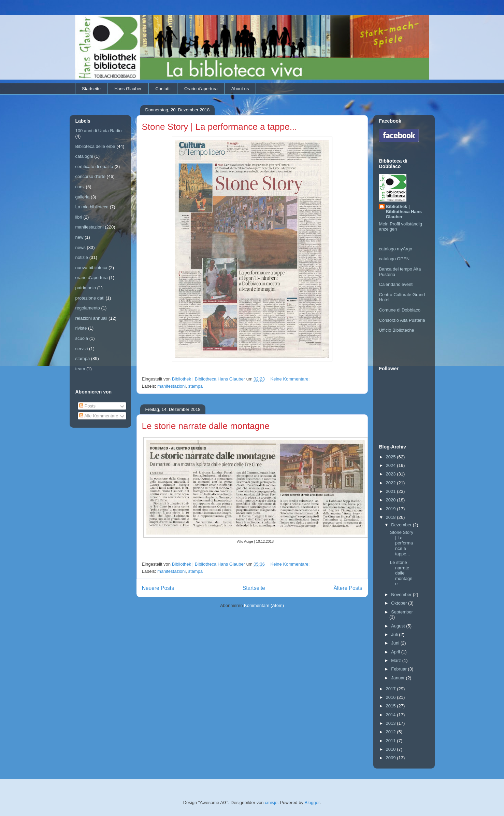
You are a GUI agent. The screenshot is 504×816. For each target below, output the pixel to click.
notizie (82, 257)
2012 (392, 732)
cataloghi (84, 156)
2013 (392, 723)
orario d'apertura (92, 278)
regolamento (88, 308)
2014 (392, 715)
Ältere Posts (348, 588)
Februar (399, 669)
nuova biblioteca (91, 268)
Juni (396, 643)
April (396, 652)
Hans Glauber (128, 89)
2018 (392, 517)
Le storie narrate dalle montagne (206, 426)
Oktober (400, 603)
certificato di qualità (94, 167)
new (80, 237)
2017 (392, 689)
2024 (392, 465)
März (397, 660)
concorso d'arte (90, 176)
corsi (80, 187)
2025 (392, 457)
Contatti (163, 89)
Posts (87, 406)
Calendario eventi (396, 284)
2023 (392, 474)
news (81, 247)
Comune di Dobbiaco (400, 310)
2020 (392, 500)
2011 (392, 741)
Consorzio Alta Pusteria (402, 320)
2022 (392, 483)
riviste (81, 328)
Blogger (312, 803)
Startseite (91, 89)
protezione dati (90, 298)
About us (240, 89)
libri (79, 217)
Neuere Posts (158, 588)
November (402, 594)
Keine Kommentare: (291, 379)
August (399, 626)
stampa (195, 386)
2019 (392, 509)
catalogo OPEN (394, 259)
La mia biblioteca (92, 207)
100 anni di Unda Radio (99, 131)
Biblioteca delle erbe (95, 146)
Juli (395, 634)
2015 (392, 706)
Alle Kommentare (99, 416)
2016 (392, 697)
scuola (82, 338)
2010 (392, 749)
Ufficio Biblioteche (397, 330)
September (402, 612)
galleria (83, 197)
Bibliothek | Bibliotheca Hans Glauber (404, 212)
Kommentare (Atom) (264, 605)
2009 (392, 758)
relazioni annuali (91, 318)
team (80, 369)
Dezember (402, 525)
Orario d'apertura (201, 89)
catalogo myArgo (396, 249)
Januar (398, 678)
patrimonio (86, 288)
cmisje (271, 803)
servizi (82, 349)
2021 (392, 491)
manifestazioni (171, 386)
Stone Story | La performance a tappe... (220, 127)
